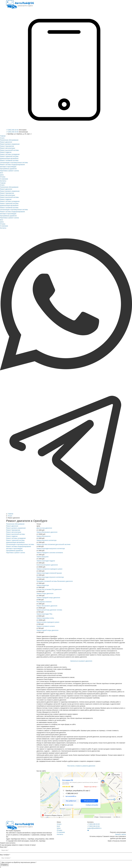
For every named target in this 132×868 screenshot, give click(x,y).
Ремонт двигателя (12, 526)
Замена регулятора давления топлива (49, 610)
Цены (59, 828)
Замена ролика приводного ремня (48, 622)
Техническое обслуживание (15, 524)
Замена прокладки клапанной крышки (49, 573)
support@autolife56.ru (94, 828)
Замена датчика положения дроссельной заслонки (54, 544)
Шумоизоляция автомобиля (15, 542)
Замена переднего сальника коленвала (50, 553)
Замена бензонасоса (44, 536)
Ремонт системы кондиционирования (19, 546)
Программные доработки (14, 551)
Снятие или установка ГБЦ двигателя (49, 589)
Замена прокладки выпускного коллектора (51, 548)
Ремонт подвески (12, 536)
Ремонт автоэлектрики (14, 532)
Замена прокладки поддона (46, 561)
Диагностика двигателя (44, 528)
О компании (61, 832)
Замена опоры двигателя (45, 593)
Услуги (59, 824)
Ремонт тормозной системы (15, 540)
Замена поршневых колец (45, 618)
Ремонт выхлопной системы (16, 534)
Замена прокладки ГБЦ (44, 614)
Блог (58, 826)
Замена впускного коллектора (47, 540)
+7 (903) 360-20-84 (12, 132)
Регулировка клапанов (44, 602)
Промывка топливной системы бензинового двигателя (55, 581)
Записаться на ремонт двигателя (81, 661)
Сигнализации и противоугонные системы (20, 544)
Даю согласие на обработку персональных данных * (19, 862)
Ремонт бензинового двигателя (47, 606)
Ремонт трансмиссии (13, 530)
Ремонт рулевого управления (16, 528)
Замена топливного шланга (46, 626)
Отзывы (60, 830)
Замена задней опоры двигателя (48, 630)
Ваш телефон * (5, 855)
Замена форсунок (43, 557)
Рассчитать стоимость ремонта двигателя (81, 766)
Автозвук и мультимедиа (14, 548)
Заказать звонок (120, 834)
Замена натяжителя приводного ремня (49, 569)
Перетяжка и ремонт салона (16, 553)
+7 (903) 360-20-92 (12, 130)
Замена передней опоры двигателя (48, 598)
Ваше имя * (4, 847)
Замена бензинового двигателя (47, 532)
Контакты (60, 834)
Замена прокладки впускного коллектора (50, 577)
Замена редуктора (43, 585)
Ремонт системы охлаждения (16, 538)
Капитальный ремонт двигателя (47, 565)
